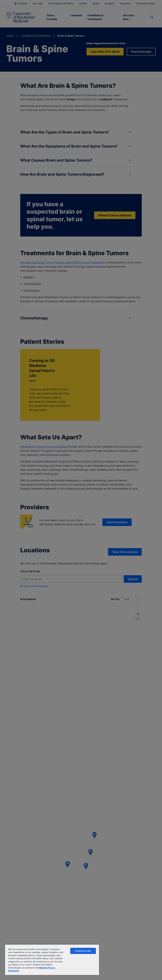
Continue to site (83, 951)
